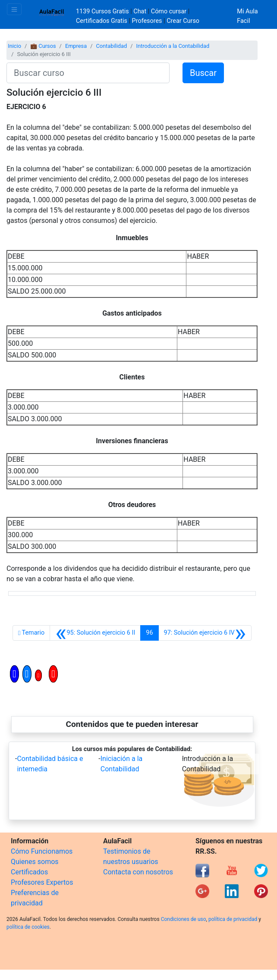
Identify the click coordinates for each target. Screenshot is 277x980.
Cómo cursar (169, 11)
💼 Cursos (43, 46)
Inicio (14, 46)
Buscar (203, 73)
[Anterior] (95, 633)
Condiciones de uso (184, 919)
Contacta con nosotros (138, 872)
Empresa (76, 46)
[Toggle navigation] (14, 9)
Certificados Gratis (102, 21)
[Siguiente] (205, 633)
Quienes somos (35, 862)
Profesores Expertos (42, 882)
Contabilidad (111, 46)
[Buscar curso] (88, 73)
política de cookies (28, 927)
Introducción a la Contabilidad (173, 46)
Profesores (147, 21)
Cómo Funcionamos (42, 851)
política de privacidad (233, 919)
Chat (140, 11)
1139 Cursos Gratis (103, 11)
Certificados (29, 872)
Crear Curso (183, 21)
